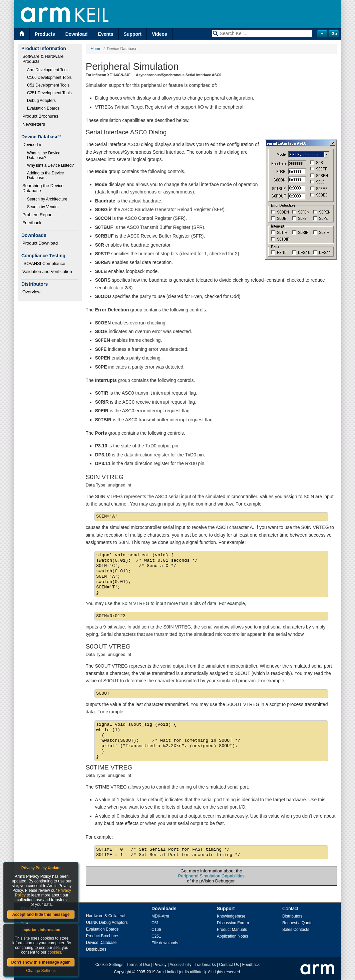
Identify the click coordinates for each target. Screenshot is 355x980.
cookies (55, 952)
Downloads (164, 908)
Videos (159, 34)
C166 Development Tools (49, 78)
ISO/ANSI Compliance (44, 263)
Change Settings (41, 971)
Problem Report (38, 215)
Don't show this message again (41, 962)
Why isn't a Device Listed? (50, 165)
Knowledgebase (231, 916)
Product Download (40, 243)
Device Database (101, 943)
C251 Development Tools (49, 93)
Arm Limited (167, 972)
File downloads (165, 943)
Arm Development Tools (48, 70)
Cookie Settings (109, 965)
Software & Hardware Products (44, 59)
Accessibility (180, 965)
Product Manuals (232, 930)
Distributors (96, 949)
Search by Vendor (43, 207)
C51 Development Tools (48, 85)
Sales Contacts (296, 930)
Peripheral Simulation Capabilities (211, 876)
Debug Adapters (41, 101)
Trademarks (205, 965)
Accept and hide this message (41, 915)
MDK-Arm (160, 916)
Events (106, 34)
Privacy (160, 965)
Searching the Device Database (44, 188)
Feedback (32, 223)
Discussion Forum (233, 923)
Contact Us (229, 965)
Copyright (123, 972)
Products (45, 34)
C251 (156, 936)
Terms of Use (138, 965)
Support (133, 34)
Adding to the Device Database (46, 175)
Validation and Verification (47, 271)
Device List (33, 145)
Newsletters (34, 124)
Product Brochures (40, 116)
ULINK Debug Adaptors (107, 923)
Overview (31, 292)
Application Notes (232, 936)
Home (96, 49)
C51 (155, 923)
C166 (156, 930)
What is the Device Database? (44, 155)
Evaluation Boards (43, 108)
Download (77, 34)
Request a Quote (297, 923)
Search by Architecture (47, 199)
